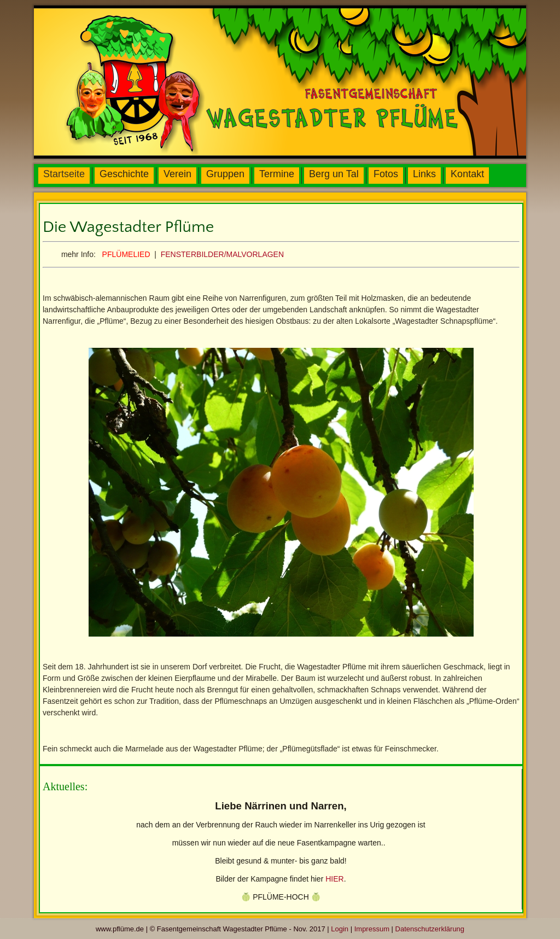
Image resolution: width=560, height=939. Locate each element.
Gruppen (225, 174)
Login (340, 929)
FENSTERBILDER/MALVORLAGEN (222, 254)
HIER (334, 879)
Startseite (64, 174)
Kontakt (467, 174)
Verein (177, 174)
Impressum (372, 929)
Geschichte (124, 174)
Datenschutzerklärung (430, 929)
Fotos (386, 174)
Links (424, 174)
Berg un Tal (334, 174)
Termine (277, 174)
